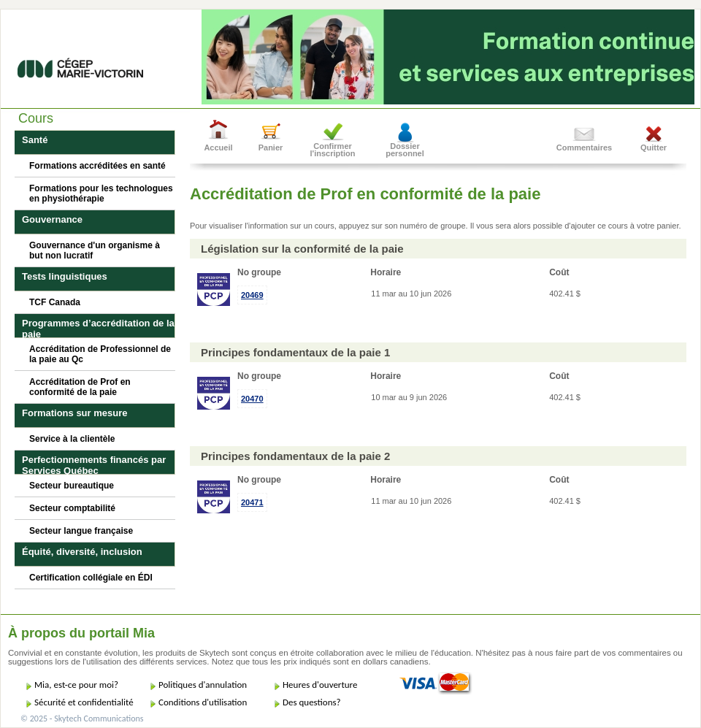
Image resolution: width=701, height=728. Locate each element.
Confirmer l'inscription (333, 150)
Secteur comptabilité (72, 508)
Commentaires (584, 147)
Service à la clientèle (72, 439)
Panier (271, 147)
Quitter (654, 147)
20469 (252, 295)
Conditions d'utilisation (203, 702)
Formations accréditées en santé (97, 166)
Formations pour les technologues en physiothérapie (101, 194)
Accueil (218, 147)
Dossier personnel (405, 150)
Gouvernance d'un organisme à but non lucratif (95, 250)
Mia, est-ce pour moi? (76, 685)
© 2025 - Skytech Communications (82, 719)
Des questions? (312, 702)
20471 (252, 502)
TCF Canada (55, 302)
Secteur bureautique (72, 486)
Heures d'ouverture (320, 685)
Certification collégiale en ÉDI (91, 578)
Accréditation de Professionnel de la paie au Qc (100, 354)
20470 (252, 399)
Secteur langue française (81, 531)
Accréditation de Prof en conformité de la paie (80, 387)
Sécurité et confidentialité (84, 702)
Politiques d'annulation (203, 685)
